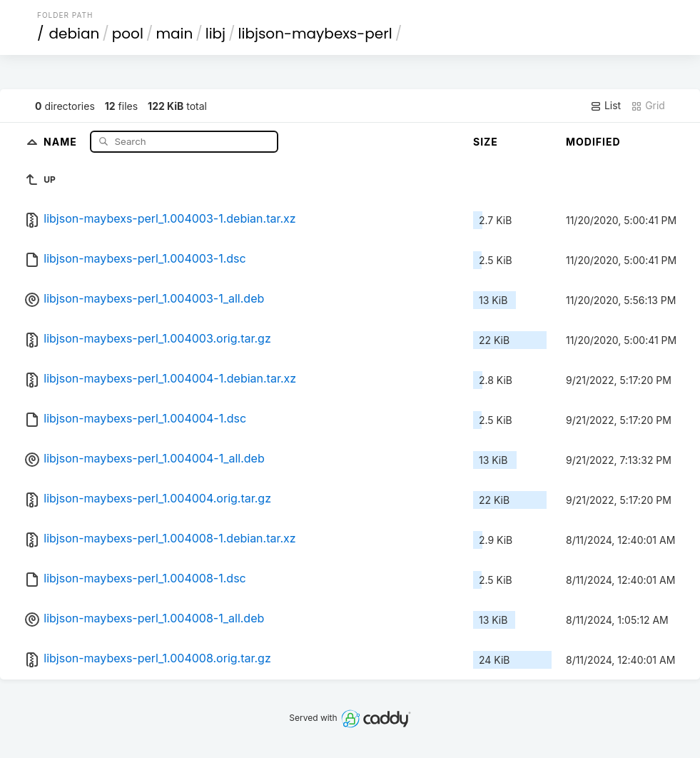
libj (215, 34)
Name (62, 141)
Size (486, 142)
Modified (593, 142)
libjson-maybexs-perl (315, 34)
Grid (648, 106)
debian (75, 34)
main (174, 34)
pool (128, 34)
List (605, 106)
